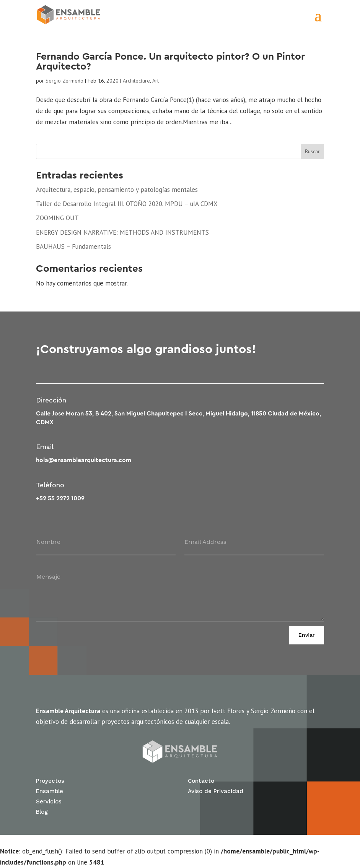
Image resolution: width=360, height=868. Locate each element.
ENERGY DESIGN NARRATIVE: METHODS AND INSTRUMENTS (122, 232)
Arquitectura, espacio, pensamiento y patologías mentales (117, 190)
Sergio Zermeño (64, 81)
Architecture (136, 81)
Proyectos (50, 781)
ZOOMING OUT (57, 218)
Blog (42, 812)
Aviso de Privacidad (216, 791)
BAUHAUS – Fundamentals (73, 247)
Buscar (312, 151)
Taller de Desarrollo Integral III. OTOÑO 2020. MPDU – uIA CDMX (127, 204)
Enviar (307, 635)
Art (156, 81)
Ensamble (50, 791)
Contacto (201, 781)
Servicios (49, 801)
